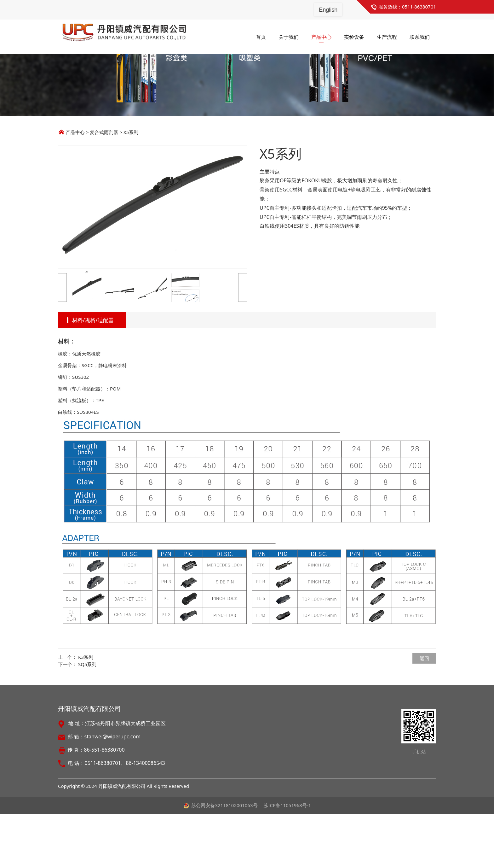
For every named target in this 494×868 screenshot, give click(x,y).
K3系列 (86, 711)
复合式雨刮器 (104, 186)
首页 (261, 37)
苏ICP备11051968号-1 (287, 859)
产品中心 (321, 37)
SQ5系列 (87, 718)
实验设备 (354, 37)
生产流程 (387, 37)
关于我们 (289, 37)
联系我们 (420, 37)
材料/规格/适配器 (93, 374)
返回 (424, 713)
